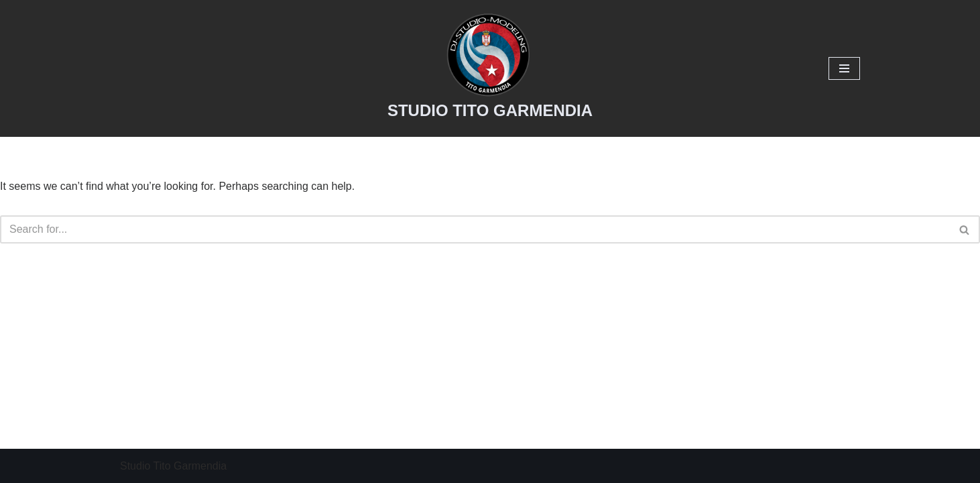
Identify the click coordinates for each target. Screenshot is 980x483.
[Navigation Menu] (844, 68)
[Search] (475, 229)
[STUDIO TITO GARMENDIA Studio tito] (490, 68)
